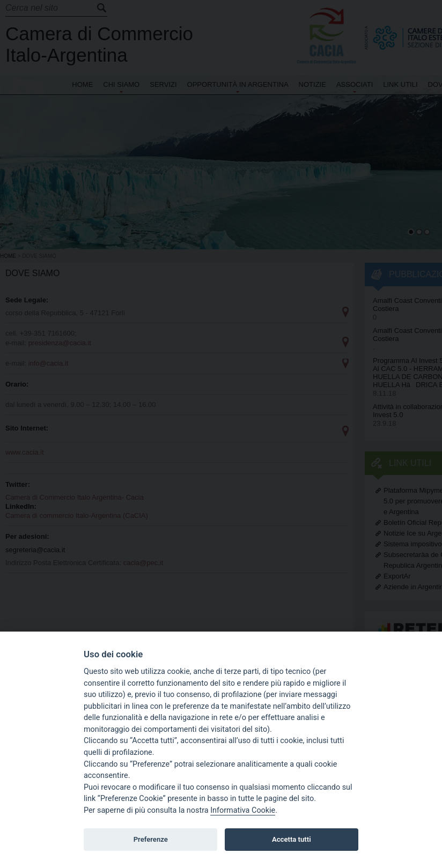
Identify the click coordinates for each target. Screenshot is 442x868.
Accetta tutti (292, 839)
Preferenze (151, 839)
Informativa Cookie (243, 810)
